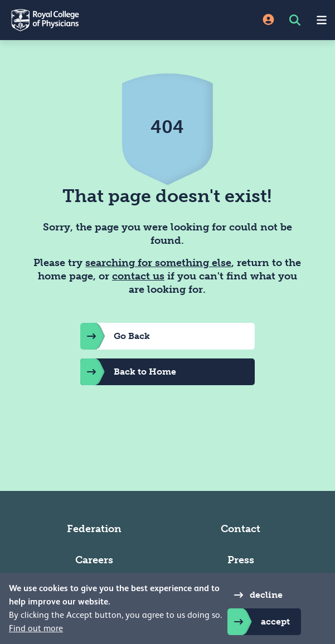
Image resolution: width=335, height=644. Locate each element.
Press (241, 560)
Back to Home (128, 372)
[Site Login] (268, 20)
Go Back (115, 336)
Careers (94, 560)
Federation (94, 529)
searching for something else (158, 263)
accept (259, 622)
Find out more (36, 628)
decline (255, 595)
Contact (241, 529)
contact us (138, 276)
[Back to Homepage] (84, 20)
